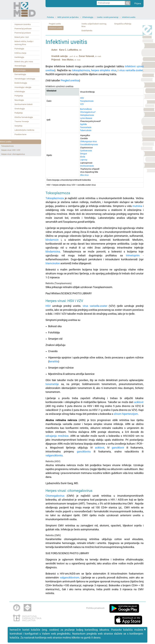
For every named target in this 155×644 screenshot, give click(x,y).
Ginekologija (20, 109)
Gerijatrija (18, 126)
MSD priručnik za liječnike (68, 17)
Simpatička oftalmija (123, 24)
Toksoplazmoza (7, 146)
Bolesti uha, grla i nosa (24, 62)
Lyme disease (86, 118)
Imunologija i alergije (23, 87)
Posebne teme (20, 134)
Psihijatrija (19, 96)
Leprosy (84, 160)
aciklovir (139, 402)
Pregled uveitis (55, 24)
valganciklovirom (70, 578)
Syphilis (83, 124)
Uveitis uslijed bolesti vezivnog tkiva (94, 25)
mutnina (137, 206)
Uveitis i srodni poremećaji (108, 17)
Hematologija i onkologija (25, 79)
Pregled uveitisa (70, 80)
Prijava (138, 3)
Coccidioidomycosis (89, 144)
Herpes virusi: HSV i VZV (11, 150)
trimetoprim (133, 255)
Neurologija (19, 100)
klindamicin (52, 240)
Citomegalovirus (55, 496)
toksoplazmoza (81, 70)
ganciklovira (84, 451)
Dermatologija (20, 74)
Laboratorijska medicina (24, 130)
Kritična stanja (20, 53)
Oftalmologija (88, 17)
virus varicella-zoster (131, 70)
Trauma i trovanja (22, 121)
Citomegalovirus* (88, 112)
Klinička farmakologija (24, 117)
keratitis (54, 361)
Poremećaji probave (23, 33)
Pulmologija (19, 49)
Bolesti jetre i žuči (22, 37)
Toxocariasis (86, 127)
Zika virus (84, 175)
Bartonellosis (86, 109)
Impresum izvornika (23, 24)
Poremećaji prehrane (23, 29)
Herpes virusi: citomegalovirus (13, 154)
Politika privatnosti (95, 608)
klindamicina (53, 252)
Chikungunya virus (88, 141)
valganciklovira (54, 455)
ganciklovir (118, 448)
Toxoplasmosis (87, 101)
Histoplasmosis (87, 115)
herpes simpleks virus (104, 70)
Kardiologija (19, 57)
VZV (82, 104)
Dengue (83, 154)
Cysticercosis (86, 151)
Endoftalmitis (87, 31)
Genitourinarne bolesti (23, 104)
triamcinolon (53, 263)
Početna (50, 17)
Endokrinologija (21, 83)
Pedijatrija (19, 113)
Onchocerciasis (87, 166)
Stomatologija (20, 66)
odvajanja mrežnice (57, 436)
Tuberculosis (86, 130)
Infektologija (20, 91)
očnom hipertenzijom (126, 414)
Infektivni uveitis (129, 17)
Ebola (83, 157)
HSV (82, 98)
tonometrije (52, 384)
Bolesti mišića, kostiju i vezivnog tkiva (24, 43)
